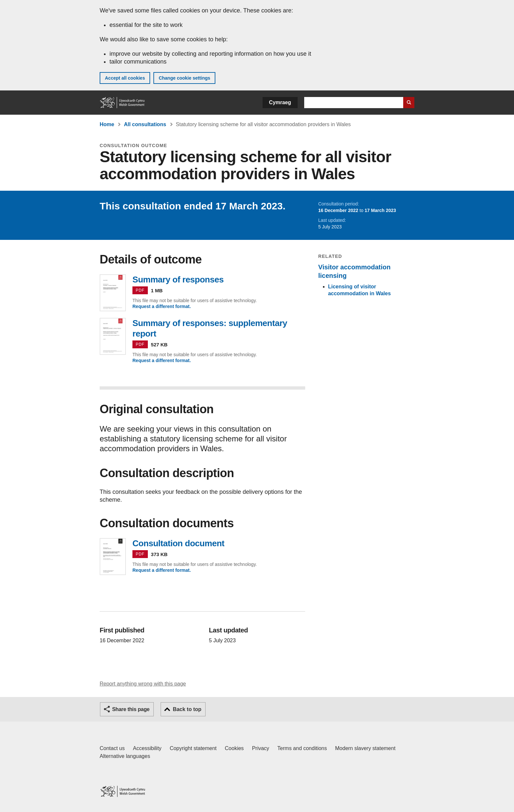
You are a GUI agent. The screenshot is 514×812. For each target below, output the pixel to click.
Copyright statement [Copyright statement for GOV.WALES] (193, 748)
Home (107, 124)
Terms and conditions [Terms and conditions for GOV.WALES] (302, 748)
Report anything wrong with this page (143, 684)
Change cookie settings (184, 78)
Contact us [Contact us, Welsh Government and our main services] (112, 748)
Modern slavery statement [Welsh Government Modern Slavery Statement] (365, 748)
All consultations (145, 124)
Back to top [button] (187, 709)
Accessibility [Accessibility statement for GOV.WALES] (147, 748)
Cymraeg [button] (280, 102)
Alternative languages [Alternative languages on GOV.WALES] (125, 756)
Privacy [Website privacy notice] (261, 748)
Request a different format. (162, 306)
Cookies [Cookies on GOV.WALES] (234, 748)
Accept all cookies (125, 78)
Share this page (131, 709)
